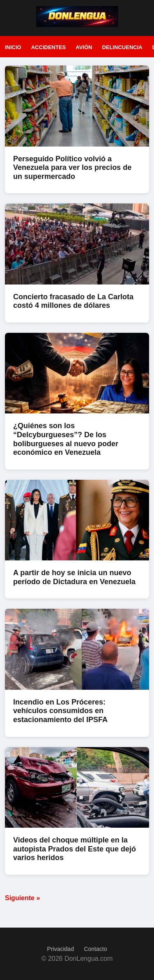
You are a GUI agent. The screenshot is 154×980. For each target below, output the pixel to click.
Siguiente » (22, 898)
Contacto (95, 949)
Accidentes (49, 47)
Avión (84, 47)
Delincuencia (122, 47)
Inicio (13, 47)
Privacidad (61, 949)
